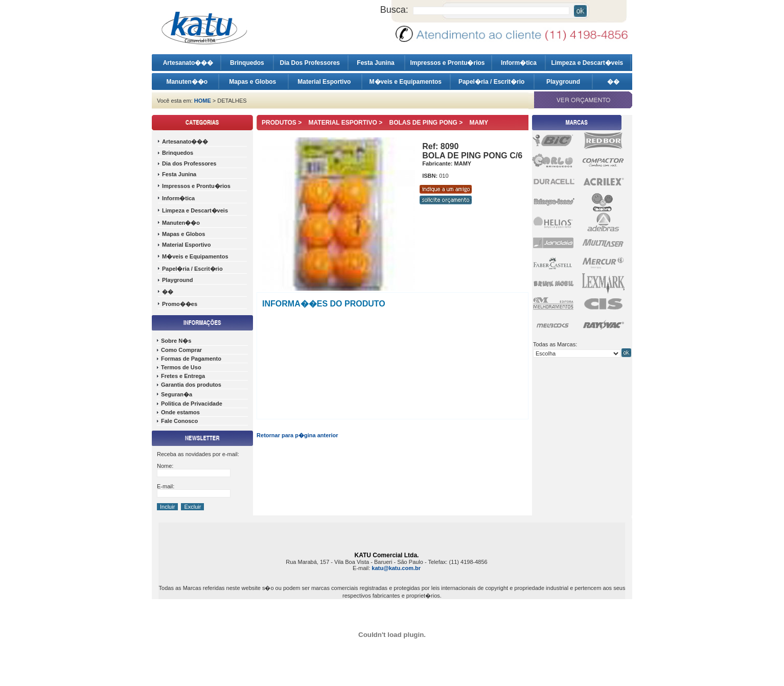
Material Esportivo (325, 82)
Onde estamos (180, 412)
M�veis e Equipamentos (407, 82)
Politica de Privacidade (192, 404)
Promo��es (180, 304)
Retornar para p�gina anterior (297, 435)
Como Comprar (181, 350)
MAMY (479, 123)
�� (613, 82)
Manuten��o (187, 82)
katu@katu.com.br (396, 568)
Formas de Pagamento (191, 359)
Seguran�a (177, 394)
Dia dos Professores (189, 163)
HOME (203, 101)
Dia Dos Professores (311, 63)
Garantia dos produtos (191, 385)
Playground (563, 82)
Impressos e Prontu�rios (448, 63)
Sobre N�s (176, 341)
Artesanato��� (188, 63)
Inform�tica (519, 63)
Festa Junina (376, 63)
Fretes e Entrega (183, 376)
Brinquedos (247, 63)
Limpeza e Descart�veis (588, 63)
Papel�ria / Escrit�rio (492, 82)
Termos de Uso (181, 367)
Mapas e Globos (253, 82)
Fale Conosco (179, 421)
